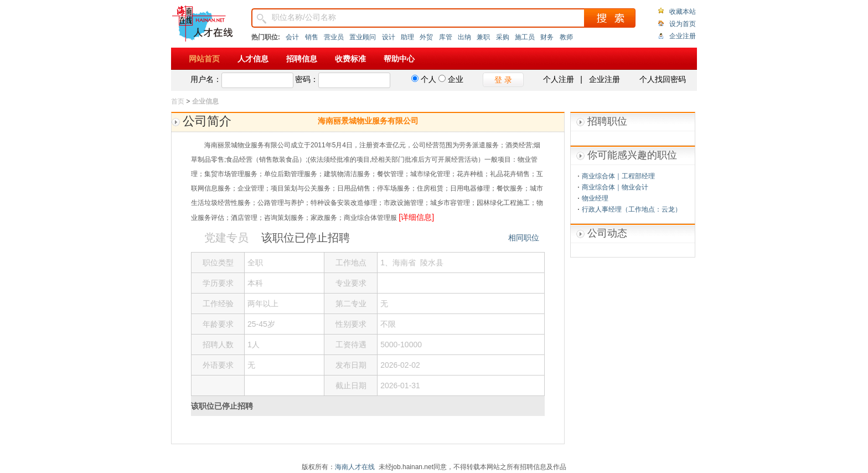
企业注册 (683, 36)
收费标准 (350, 59)
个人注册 (559, 79)
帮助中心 (399, 59)
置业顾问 (363, 37)
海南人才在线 (355, 467)
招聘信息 (302, 59)
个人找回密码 (663, 79)
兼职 (483, 37)
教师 (566, 37)
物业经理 (595, 198)
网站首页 (204, 59)
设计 (389, 37)
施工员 (525, 37)
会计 (292, 37)
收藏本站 (683, 12)
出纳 (464, 37)
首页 (178, 101)
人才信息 (253, 59)
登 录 (503, 80)
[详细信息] (416, 217)
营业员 (334, 37)
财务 (547, 37)
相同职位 (524, 238)
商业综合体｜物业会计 (615, 187)
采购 (503, 37)
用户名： (206, 79)
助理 (407, 37)
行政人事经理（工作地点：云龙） (632, 209)
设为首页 (683, 24)
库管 (446, 37)
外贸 (426, 37)
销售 (312, 37)
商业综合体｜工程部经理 (618, 176)
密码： (307, 79)
